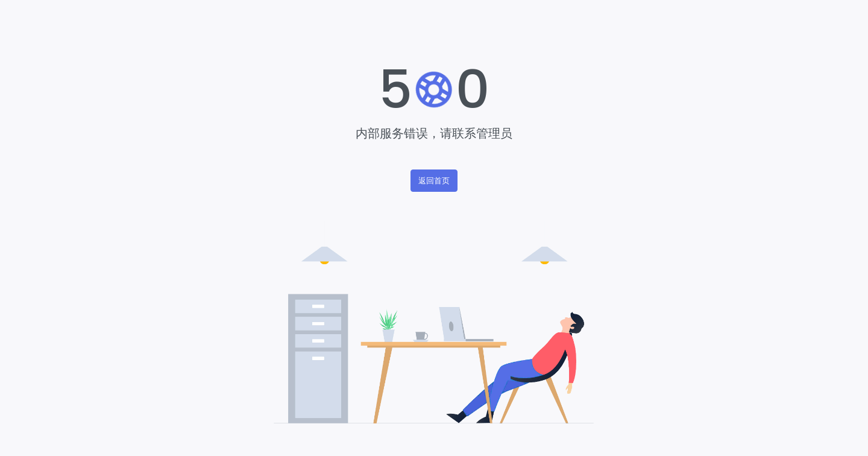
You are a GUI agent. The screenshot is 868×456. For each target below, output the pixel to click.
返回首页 (434, 181)
